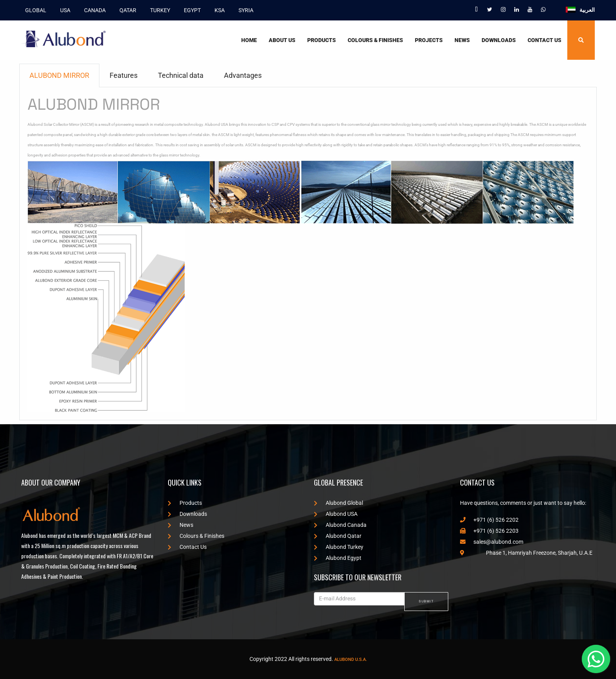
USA (63, 10)
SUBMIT (426, 601)
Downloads (499, 40)
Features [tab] (124, 75)
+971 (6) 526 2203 (489, 530)
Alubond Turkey (339, 547)
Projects (429, 40)
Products (322, 40)
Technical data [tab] (181, 75)
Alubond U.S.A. (351, 659)
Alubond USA (336, 513)
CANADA (93, 10)
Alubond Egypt (338, 558)
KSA (218, 10)
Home (249, 40)
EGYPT (190, 10)
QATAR (126, 10)
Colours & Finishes (375, 40)
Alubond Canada (340, 524)
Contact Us (544, 40)
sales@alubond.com (492, 541)
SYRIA (244, 10)
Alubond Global (338, 502)
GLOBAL (34, 10)
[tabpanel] (308, 253)
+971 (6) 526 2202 (489, 519)
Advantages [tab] (243, 75)
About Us (282, 40)
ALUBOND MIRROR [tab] (59, 75)
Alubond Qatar (338, 535)
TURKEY (158, 10)
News (462, 40)
